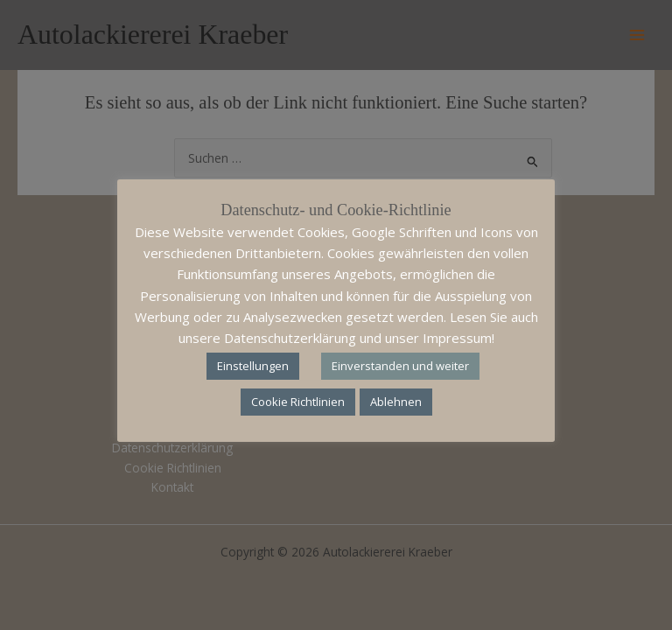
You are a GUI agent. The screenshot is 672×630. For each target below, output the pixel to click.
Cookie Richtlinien (298, 402)
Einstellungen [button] (253, 366)
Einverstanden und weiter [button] (400, 366)
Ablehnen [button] (396, 402)
